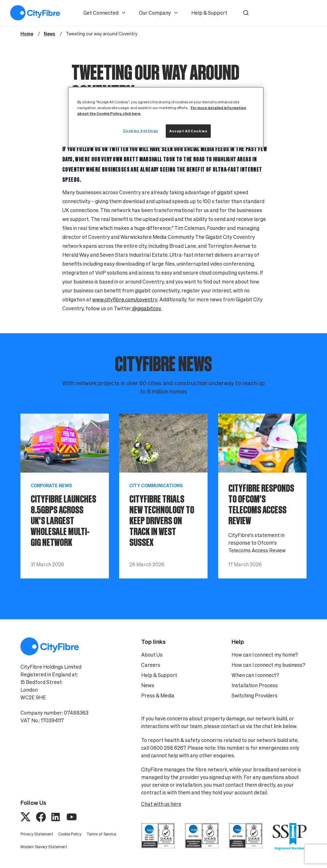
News (148, 685)
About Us (152, 655)
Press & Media (158, 695)
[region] (166, 117)
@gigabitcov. (146, 308)
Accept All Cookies (188, 131)
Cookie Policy (70, 834)
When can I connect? (255, 675)
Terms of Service (101, 834)
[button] (246, 13)
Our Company (159, 13)
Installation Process (255, 685)
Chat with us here (161, 804)
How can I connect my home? (265, 655)
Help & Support (209, 13)
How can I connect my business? (268, 665)
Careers (151, 665)
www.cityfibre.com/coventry (125, 299)
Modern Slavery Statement (44, 847)
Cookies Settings (141, 131)
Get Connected (105, 13)
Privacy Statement (37, 834)
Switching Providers (255, 695)
